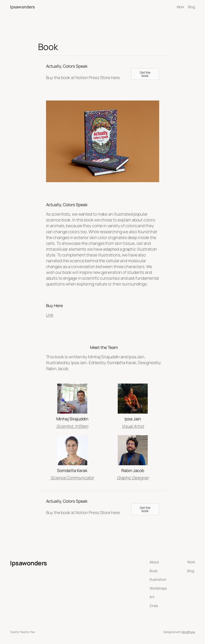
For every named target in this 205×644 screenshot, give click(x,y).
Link (50, 315)
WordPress (188, 632)
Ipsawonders (22, 7)
